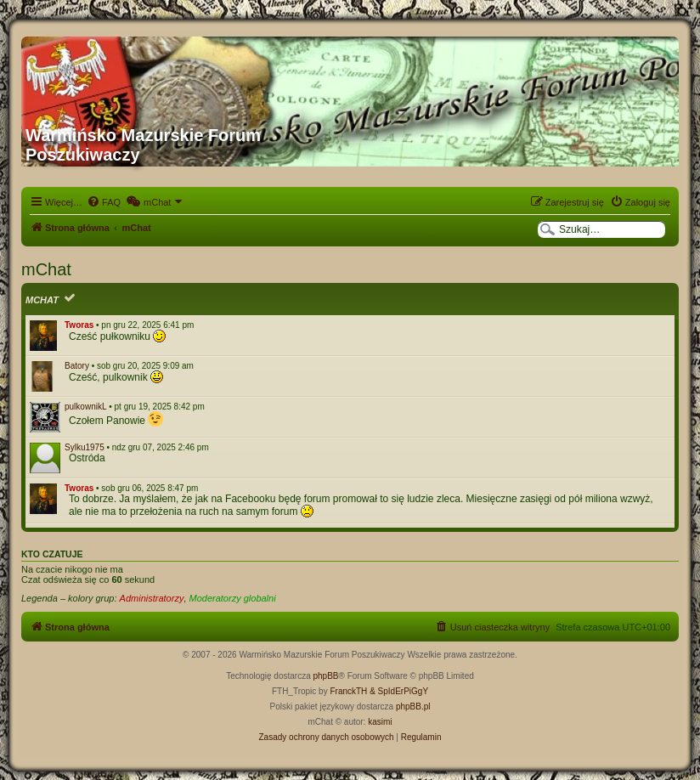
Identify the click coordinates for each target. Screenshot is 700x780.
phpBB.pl (413, 707)
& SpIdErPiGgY (399, 691)
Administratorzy (152, 598)
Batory (77, 366)
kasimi (380, 722)
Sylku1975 (85, 447)
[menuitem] (104, 202)
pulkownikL (85, 407)
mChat (42, 300)
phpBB (326, 676)
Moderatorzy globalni (233, 598)
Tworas (79, 325)
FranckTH (348, 691)
